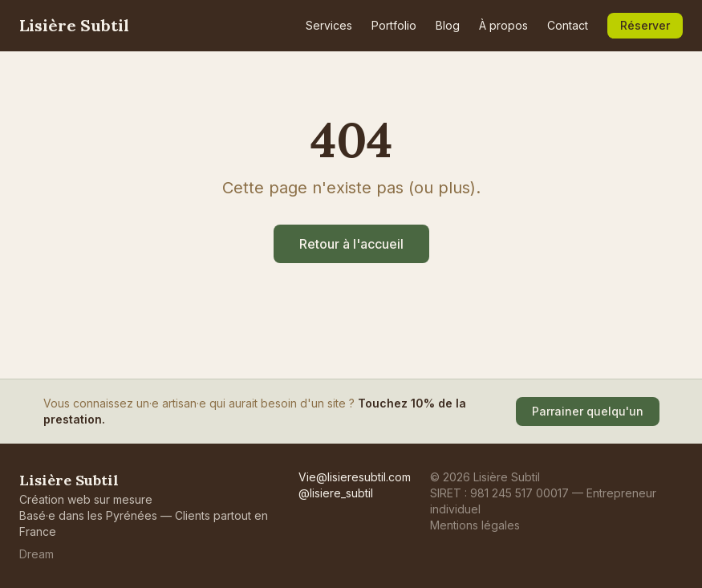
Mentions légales (475, 525)
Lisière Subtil (74, 25)
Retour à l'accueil (351, 244)
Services (329, 25)
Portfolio (394, 25)
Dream (37, 554)
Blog (448, 25)
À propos (503, 25)
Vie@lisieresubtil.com (355, 477)
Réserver (645, 25)
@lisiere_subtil (336, 493)
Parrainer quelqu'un (588, 411)
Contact (568, 25)
